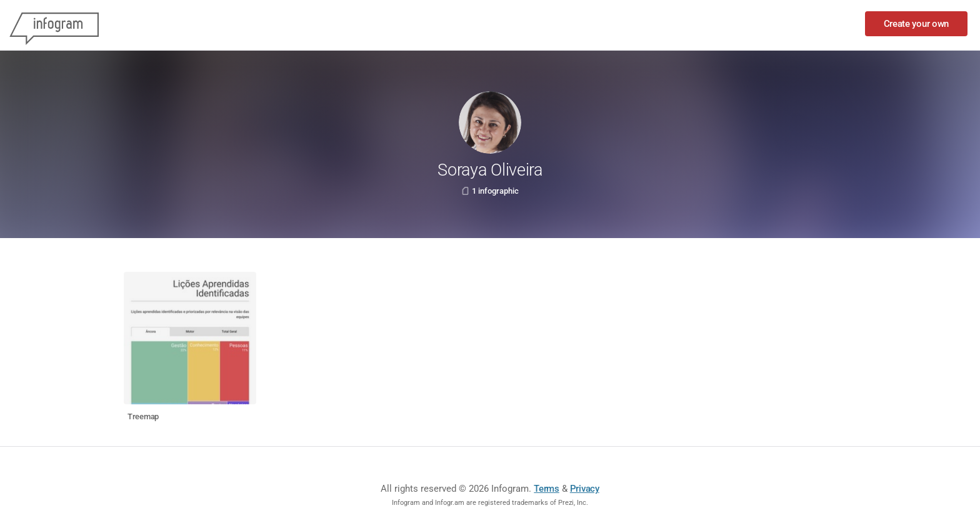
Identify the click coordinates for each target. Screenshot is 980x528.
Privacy (585, 489)
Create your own (917, 24)
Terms (547, 489)
